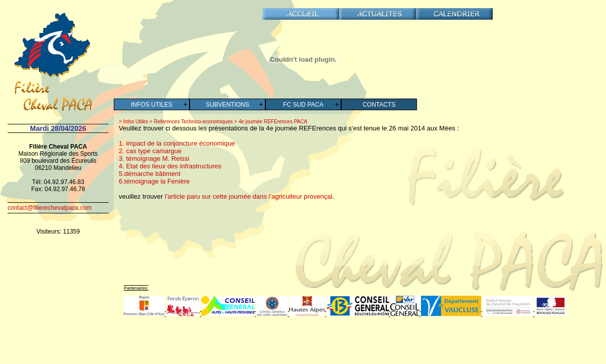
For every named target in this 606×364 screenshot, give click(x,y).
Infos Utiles (152, 105)
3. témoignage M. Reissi (154, 158)
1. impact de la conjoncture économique (177, 143)
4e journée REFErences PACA (272, 122)
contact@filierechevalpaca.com (50, 208)
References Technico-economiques (193, 122)
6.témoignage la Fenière (154, 181)
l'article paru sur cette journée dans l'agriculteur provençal (249, 196)
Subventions (227, 105)
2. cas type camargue (150, 151)
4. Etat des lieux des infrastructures (170, 166)
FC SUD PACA (303, 105)
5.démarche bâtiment (150, 174)
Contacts (379, 105)
